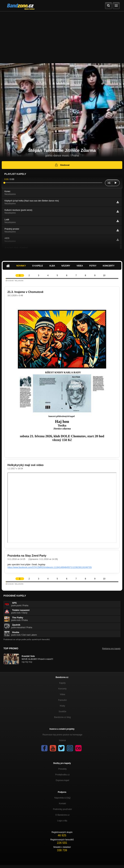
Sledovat (62, 165)
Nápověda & (62, 798)
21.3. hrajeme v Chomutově (25, 292)
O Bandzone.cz (62, 815)
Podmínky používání (63, 809)
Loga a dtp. (62, 821)
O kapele (38, 266)
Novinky (21, 266)
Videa (80, 266)
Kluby (62, 706)
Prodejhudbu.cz (62, 775)
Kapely (63, 683)
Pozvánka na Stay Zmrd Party (27, 556)
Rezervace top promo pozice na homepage (62, 735)
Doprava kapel (62, 780)
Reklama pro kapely (111, 649)
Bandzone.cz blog (62, 717)
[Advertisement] (62, 37)
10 (104, 275)
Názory (66, 266)
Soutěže (62, 712)
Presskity (63, 769)
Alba (52, 266)
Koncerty (109, 266)
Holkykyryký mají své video (25, 465)
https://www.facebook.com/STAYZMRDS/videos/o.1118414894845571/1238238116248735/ (50, 567)
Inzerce (62, 740)
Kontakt (63, 804)
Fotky (93, 266)
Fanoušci (63, 700)
